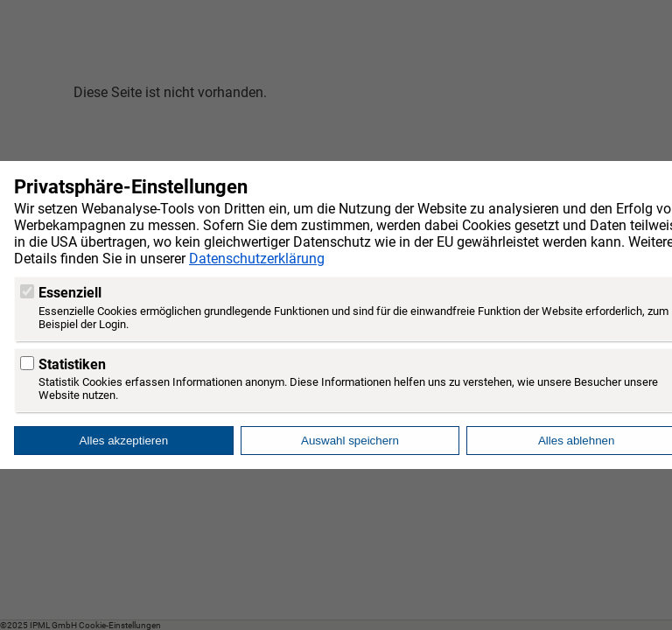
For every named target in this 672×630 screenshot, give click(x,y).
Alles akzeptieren (124, 441)
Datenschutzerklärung (257, 259)
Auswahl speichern (350, 441)
